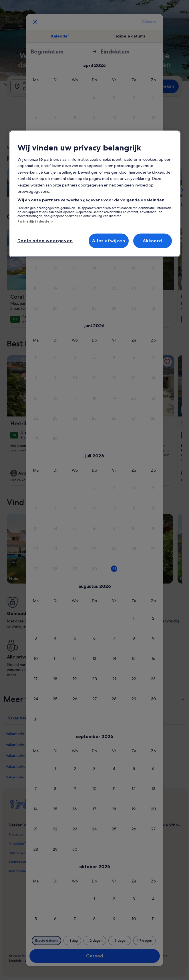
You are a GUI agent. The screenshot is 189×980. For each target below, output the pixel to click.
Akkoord (152, 241)
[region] (95, 194)
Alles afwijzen (109, 241)
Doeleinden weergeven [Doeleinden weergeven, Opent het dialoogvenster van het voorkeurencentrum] (45, 241)
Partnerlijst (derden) (35, 221)
